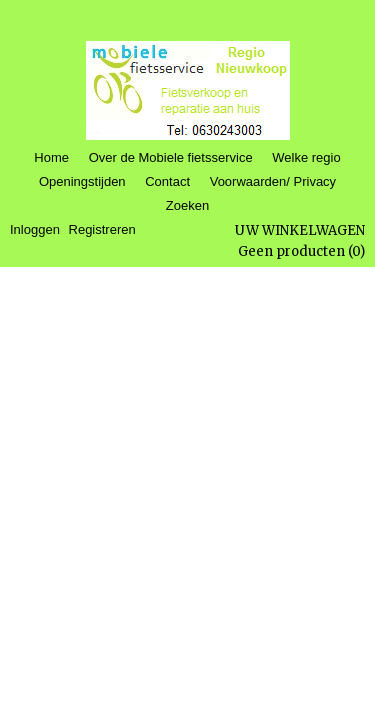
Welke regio (306, 157)
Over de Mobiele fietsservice (171, 157)
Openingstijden (82, 181)
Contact (167, 181)
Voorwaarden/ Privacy (273, 181)
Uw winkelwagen (300, 230)
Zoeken (187, 205)
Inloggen (35, 229)
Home (51, 157)
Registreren (102, 229)
